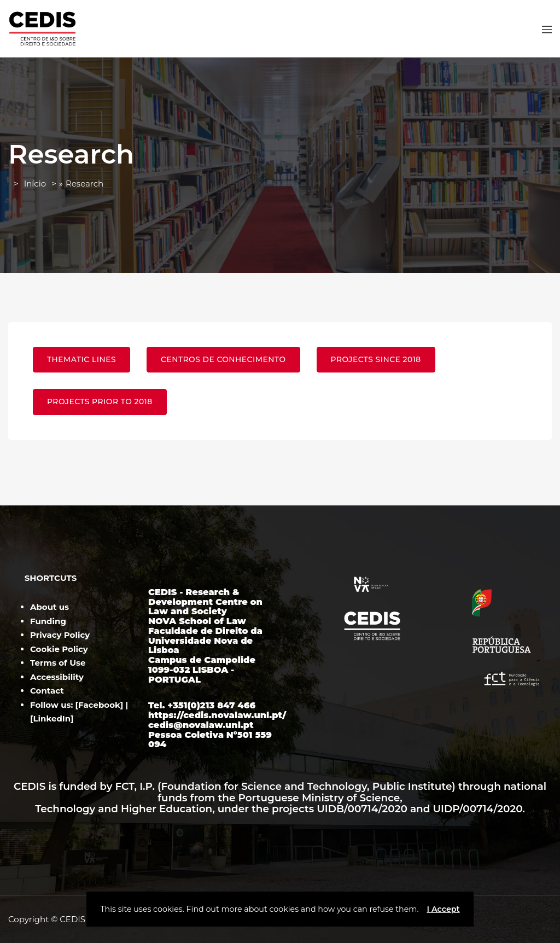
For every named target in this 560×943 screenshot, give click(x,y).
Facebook (99, 705)
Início (35, 184)
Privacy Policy (60, 635)
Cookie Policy (59, 649)
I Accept (443, 909)
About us (49, 607)
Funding (48, 621)
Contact (47, 691)
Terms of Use (58, 663)
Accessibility (57, 677)
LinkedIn (52, 718)
